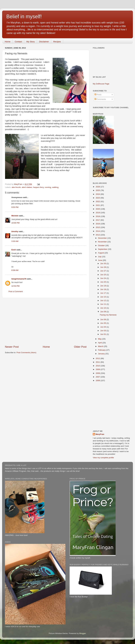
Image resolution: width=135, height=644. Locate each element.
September (103, 249)
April (100, 343)
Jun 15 (103, 297)
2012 (98, 358)
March (101, 346)
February (102, 350)
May (100, 339)
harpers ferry (38, 187)
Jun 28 (103, 267)
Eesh (14, 250)
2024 (98, 194)
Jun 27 (103, 271)
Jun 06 (103, 319)
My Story (30, 42)
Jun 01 (103, 334)
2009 (98, 369)
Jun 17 (103, 293)
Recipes (57, 42)
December (103, 238)
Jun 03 (103, 331)
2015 (98, 227)
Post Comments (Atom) (26, 353)
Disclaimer (44, 42)
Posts (98, 95)
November (103, 242)
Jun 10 (103, 308)
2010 (98, 366)
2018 (98, 216)
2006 (98, 381)
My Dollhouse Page (101, 84)
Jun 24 (103, 278)
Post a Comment (16, 291)
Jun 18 (103, 289)
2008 (98, 373)
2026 (98, 187)
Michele (15, 216)
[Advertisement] (46, 322)
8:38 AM (15, 270)
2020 (98, 209)
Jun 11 (103, 304)
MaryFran (100, 434)
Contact (18, 42)
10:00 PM (15, 223)
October (102, 245)
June (100, 260)
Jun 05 (103, 323)
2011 (98, 362)
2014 (98, 231)
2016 (98, 224)
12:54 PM (15, 286)
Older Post (80, 347)
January (102, 354)
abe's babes (27, 187)
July (100, 257)
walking (55, 187)
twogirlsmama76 (19, 279)
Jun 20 (103, 282)
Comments (100, 99)
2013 (98, 235)
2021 (98, 205)
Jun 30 (103, 263)
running (48, 187)
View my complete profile (103, 458)
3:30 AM (15, 241)
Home (8, 42)
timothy (15, 231)
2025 (98, 190)
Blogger (83, 633)
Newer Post (12, 347)
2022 (98, 201)
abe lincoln (16, 187)
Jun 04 (103, 327)
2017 (98, 220)
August (101, 253)
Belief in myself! (24, 17)
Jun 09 (103, 312)
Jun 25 (103, 275)
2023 (98, 198)
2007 (98, 377)
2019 (98, 213)
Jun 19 (103, 286)
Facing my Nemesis (108, 315)
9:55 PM (15, 207)
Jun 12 (103, 300)
